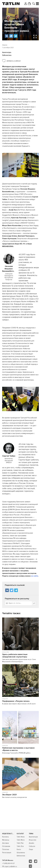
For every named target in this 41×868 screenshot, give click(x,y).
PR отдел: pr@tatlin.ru (10, 866)
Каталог (20, 834)
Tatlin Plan (20, 843)
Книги (19, 849)
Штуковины (21, 853)
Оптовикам (6, 846)
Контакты (5, 837)
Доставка (5, 843)
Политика (6, 849)
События (32, 846)
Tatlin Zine (20, 846)
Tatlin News (21, 837)
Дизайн (31, 843)
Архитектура (7, 52)
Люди (31, 849)
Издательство (8, 834)
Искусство (33, 840)
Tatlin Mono (21, 840)
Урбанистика (7, 55)
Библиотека (21, 856)
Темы (31, 834)
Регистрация (7, 853)
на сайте (35, 576)
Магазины (6, 840)
